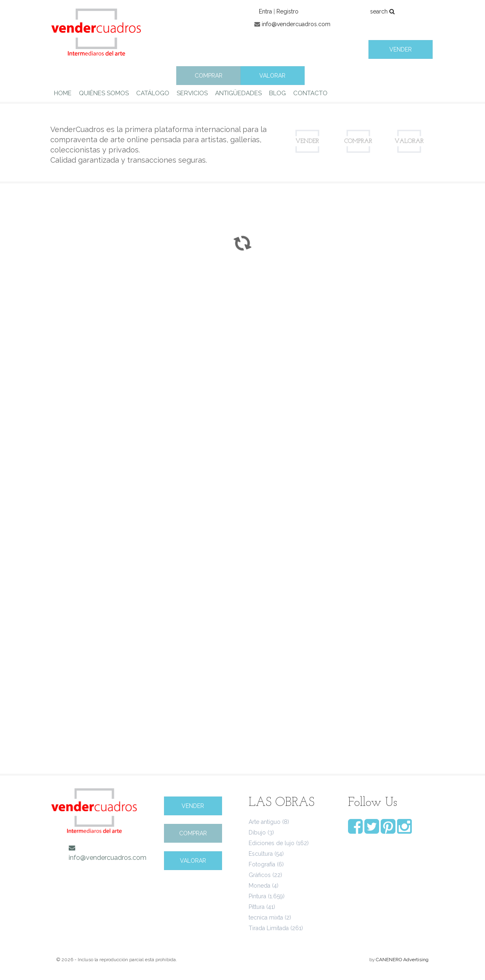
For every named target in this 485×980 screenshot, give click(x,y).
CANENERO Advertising (402, 960)
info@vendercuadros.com (296, 24)
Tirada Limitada (269, 928)
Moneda (259, 886)
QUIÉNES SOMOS (104, 93)
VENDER (401, 49)
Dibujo (257, 832)
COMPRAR (209, 76)
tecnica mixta (266, 917)
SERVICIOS (192, 93)
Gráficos (260, 875)
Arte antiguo (265, 822)
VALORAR (272, 76)
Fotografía (262, 864)
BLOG (277, 93)
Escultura (261, 854)
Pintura (257, 896)
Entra (265, 11)
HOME (63, 93)
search (382, 11)
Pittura (257, 907)
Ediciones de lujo (272, 843)
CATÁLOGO (153, 93)
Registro (287, 11)
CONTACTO (310, 93)
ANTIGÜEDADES (238, 93)
